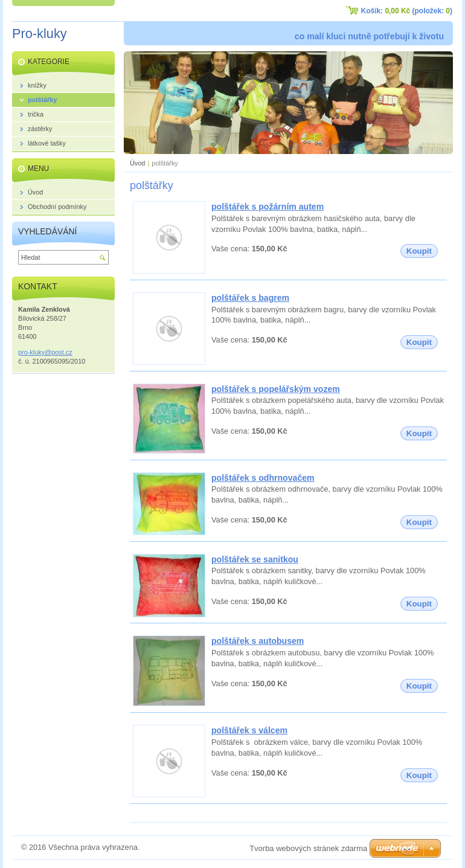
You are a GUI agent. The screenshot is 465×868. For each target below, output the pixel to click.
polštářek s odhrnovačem (263, 478)
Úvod (137, 163)
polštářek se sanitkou (255, 559)
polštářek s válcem (249, 730)
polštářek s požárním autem (268, 207)
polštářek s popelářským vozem (276, 389)
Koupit (419, 251)
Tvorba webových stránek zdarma (308, 848)
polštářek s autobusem (258, 641)
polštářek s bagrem (250, 298)
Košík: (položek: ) (407, 11)
